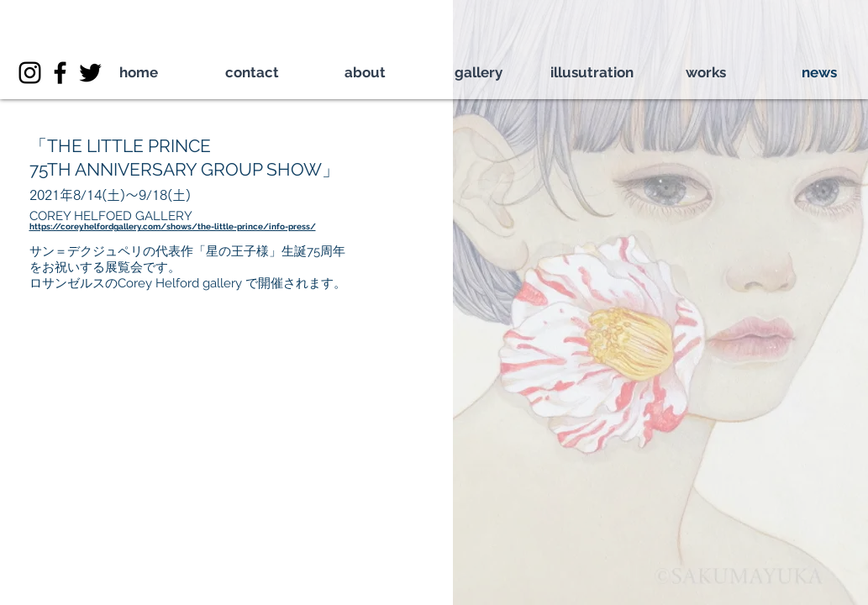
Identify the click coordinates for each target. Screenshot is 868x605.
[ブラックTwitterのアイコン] (90, 73)
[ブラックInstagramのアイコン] (30, 73)
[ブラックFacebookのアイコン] (60, 73)
